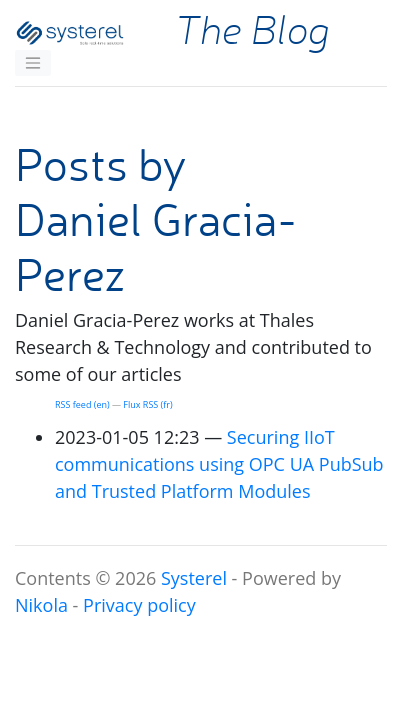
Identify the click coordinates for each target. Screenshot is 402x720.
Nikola (41, 605)
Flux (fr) (147, 404)
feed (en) (82, 404)
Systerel (194, 578)
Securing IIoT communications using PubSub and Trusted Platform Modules (219, 464)
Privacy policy (139, 605)
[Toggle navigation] (33, 63)
